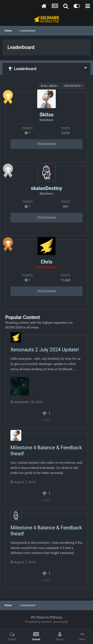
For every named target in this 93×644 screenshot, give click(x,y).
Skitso (46, 115)
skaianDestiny (46, 188)
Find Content (47, 144)
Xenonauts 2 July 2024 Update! (45, 350)
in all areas (50, 86)
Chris (46, 262)
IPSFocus (56, 617)
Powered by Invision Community (46, 622)
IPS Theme (38, 617)
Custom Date (73, 86)
